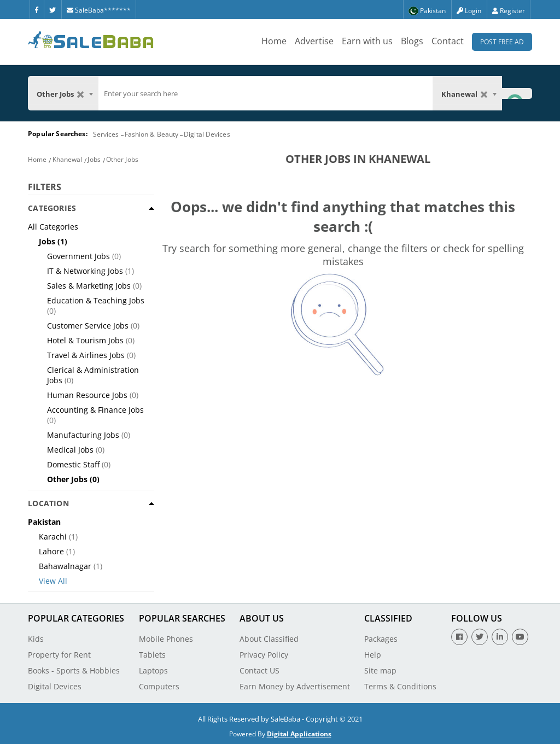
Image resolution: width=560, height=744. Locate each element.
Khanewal (68, 159)
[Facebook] (37, 9)
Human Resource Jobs (87, 395)
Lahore (51, 551)
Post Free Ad (502, 42)
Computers (159, 686)
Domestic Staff (73, 464)
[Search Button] (517, 93)
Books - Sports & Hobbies (74, 670)
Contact (448, 41)
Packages (381, 639)
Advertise (314, 41)
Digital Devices (207, 134)
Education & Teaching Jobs (96, 300)
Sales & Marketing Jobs (89, 286)
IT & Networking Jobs (85, 271)
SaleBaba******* (99, 10)
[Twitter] (52, 9)
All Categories (53, 227)
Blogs (412, 41)
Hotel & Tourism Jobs (85, 340)
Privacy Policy (264, 655)
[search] (266, 93)
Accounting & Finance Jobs (95, 410)
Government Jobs (78, 256)
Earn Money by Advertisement (295, 686)
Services (106, 134)
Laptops (153, 670)
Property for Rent (59, 655)
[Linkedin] (500, 637)
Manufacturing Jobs (83, 435)
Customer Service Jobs (88, 326)
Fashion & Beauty (152, 134)
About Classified (269, 639)
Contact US (259, 670)
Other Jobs (122, 159)
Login (469, 11)
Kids (36, 639)
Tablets (152, 655)
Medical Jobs (70, 450)
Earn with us (367, 41)
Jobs (94, 159)
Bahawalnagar (65, 566)
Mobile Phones (166, 639)
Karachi (53, 537)
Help (373, 655)
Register (509, 11)
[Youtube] (520, 637)
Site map (380, 670)
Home (274, 41)
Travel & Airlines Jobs (86, 355)
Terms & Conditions (400, 686)
